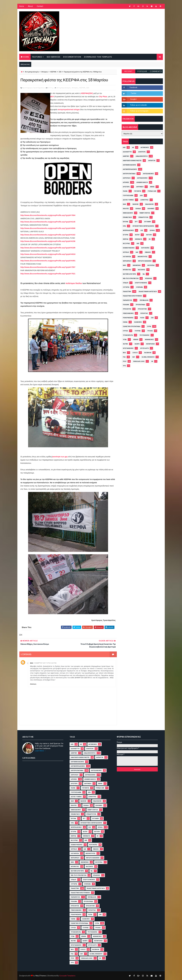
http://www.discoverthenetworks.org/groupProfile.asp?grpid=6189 (48, 248)
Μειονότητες (143, 257)
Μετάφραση (127, 261)
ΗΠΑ (124, 226)
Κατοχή (149, 235)
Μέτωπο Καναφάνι (145, 261)
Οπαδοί (126, 283)
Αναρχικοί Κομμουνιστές (132, 161)
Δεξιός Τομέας (128, 200)
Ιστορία (126, 235)
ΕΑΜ (124, 204)
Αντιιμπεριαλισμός (32, 72)
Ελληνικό (151, 209)
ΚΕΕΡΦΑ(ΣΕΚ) (87, 93)
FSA (124, 357)
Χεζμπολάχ (150, 344)
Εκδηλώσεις (149, 204)
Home (22, 6)
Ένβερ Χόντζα (145, 213)
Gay (134, 357)
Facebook (148, 353)
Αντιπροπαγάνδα (129, 174)
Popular (142, 71)
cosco (135, 353)
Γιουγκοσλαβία (128, 196)
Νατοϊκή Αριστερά (129, 274)
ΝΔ (144, 274)
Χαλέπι (137, 344)
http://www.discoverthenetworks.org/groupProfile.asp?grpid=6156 (48, 241)
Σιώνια (125, 322)
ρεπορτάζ (144, 313)
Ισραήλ (152, 230)
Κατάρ (137, 235)
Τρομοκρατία (128, 335)
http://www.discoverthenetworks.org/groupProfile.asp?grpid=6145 (48, 222)
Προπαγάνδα (140, 305)
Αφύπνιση (140, 187)
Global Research (148, 357)
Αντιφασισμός (142, 178)
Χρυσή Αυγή (144, 348)
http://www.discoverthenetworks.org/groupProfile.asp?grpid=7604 (48, 215)
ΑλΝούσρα (142, 152)
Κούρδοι (126, 252)
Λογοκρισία (127, 257)
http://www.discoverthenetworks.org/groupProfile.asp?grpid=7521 (48, 274)
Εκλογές (126, 209)
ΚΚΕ (138, 244)
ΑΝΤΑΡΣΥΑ (152, 161)
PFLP (125, 361)
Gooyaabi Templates (67, 976)
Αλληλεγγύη (127, 152)
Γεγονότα (138, 191)
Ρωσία (142, 318)
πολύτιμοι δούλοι (74, 283)
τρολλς (150, 331)
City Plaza (103, 97)
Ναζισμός (142, 270)
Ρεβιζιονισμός (128, 313)
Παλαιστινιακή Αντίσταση (148, 292)
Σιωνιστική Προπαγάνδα (132, 326)
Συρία (149, 326)
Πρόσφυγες (127, 309)
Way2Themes (41, 976)
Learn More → (41, 751)
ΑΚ (133, 147)
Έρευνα (126, 222)
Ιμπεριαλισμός (128, 230)
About (30, 6)
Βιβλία (152, 187)
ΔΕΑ (52, 97)
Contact (40, 6)
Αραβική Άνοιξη (142, 182)
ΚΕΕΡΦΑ (53, 72)
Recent (128, 71)
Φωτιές (125, 344)
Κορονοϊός (145, 248)
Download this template (98, 57)
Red (32, 663)
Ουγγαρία (126, 287)
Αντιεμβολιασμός (129, 165)
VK (152, 361)
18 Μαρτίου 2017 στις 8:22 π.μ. (45, 663)
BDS (124, 353)
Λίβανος (148, 252)
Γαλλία (125, 191)
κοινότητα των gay (60, 457)
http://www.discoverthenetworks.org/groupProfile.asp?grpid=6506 (48, 228)
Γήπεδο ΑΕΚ (152, 191)
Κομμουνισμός (129, 248)
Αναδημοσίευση (142, 156)
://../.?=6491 (48, 261)
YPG (124, 366)
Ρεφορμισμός (128, 318)
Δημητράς (144, 200)
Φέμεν (136, 340)
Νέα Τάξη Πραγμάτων (131, 278)
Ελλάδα (138, 209)
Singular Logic (139, 361)
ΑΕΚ (124, 147)
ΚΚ (150, 239)
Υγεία (125, 340)
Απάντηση (33, 684)
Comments (156, 71)
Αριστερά (126, 187)
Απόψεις (45, 72)
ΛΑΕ (137, 252)
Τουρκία (138, 331)
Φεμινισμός (149, 340)
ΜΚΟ (124, 265)
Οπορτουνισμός (141, 283)
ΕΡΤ (136, 222)
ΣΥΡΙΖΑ (125, 331)
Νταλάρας (149, 278)
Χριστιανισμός (128, 348)
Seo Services (53, 57)
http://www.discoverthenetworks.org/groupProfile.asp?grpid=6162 (48, 235)
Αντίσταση (127, 178)
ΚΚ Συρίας (126, 244)
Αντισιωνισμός (148, 174)
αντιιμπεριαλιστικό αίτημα (69, 110)
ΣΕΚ (60, 72)
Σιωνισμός (138, 322)
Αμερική (126, 156)
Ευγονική (148, 222)
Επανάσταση (127, 217)
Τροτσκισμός (144, 335)
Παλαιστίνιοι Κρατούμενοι (132, 296)
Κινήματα (139, 239)
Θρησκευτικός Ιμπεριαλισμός (143, 226)
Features (37, 57)
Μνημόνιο (137, 265)
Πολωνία (126, 305)
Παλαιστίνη (127, 292)
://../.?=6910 (48, 254)
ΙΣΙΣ (142, 230)
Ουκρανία (139, 287)
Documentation (72, 57)
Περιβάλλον (144, 300)
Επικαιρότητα (143, 217)
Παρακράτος (127, 300)
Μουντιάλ (151, 265)
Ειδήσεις (136, 204)
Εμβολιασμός (128, 213)
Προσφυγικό (142, 309)
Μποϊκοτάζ (127, 270)
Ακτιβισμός (145, 147)
